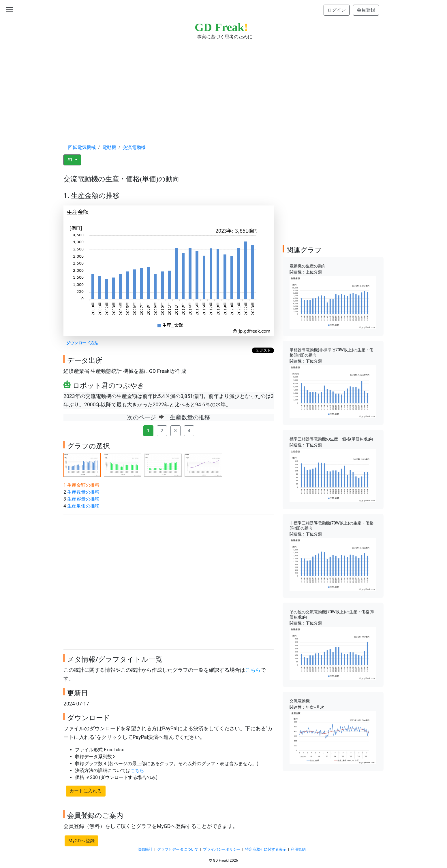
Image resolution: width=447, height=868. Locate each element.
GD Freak (221, 27)
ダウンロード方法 (82, 343)
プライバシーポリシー (222, 849)
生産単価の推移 (83, 506)
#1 (71, 160)
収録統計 (145, 849)
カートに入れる (86, 791)
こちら (253, 670)
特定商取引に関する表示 (266, 849)
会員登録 (366, 10)
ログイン (337, 10)
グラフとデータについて (178, 849)
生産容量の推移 (83, 499)
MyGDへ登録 (81, 841)
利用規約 (298, 849)
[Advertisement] (223, 86)
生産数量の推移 (83, 492)
